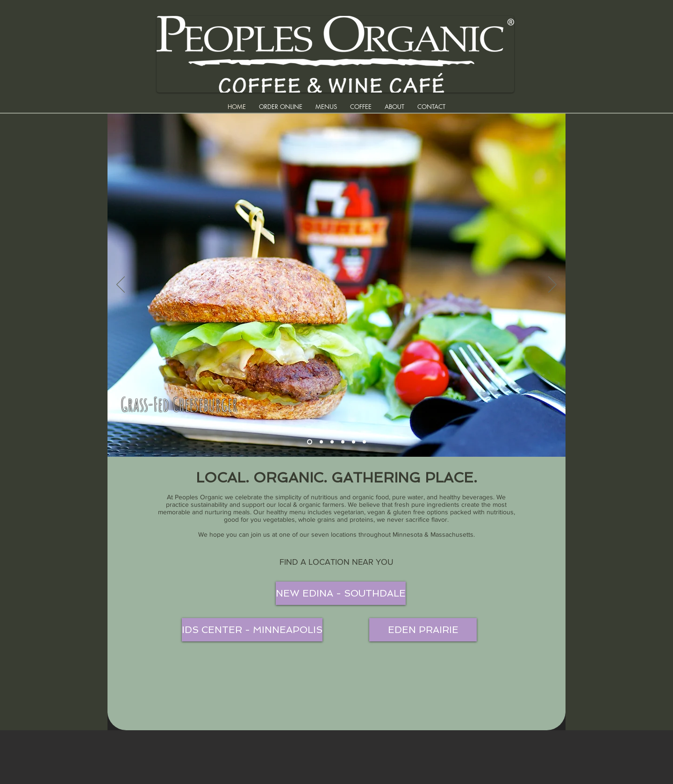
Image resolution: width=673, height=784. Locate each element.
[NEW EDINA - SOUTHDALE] (341, 593)
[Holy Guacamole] (354, 442)
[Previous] (121, 285)
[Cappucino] (343, 442)
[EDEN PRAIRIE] (423, 630)
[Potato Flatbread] (364, 442)
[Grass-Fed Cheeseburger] (310, 442)
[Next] (552, 285)
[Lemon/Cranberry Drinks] (321, 442)
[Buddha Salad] (332, 442)
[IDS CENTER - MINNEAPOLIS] (252, 630)
